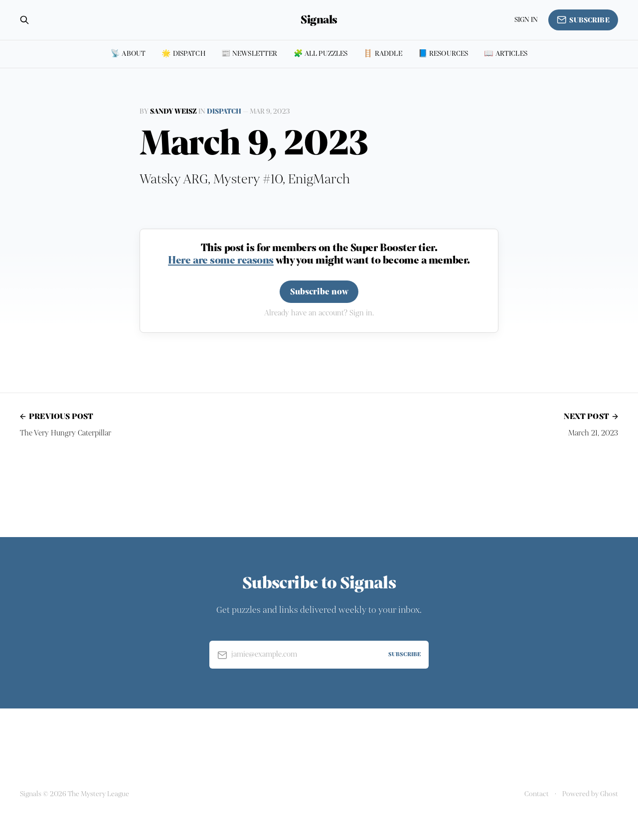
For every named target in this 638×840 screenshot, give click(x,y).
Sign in (526, 20)
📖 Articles (506, 54)
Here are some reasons (221, 260)
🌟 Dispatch (183, 54)
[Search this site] (24, 20)
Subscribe (583, 20)
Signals (319, 20)
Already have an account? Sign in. (319, 313)
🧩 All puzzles (321, 54)
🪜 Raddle (383, 54)
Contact (537, 794)
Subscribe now (319, 292)
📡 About (128, 54)
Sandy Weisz (173, 111)
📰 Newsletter (249, 54)
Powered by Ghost (590, 794)
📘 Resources (443, 54)
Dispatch (224, 111)
